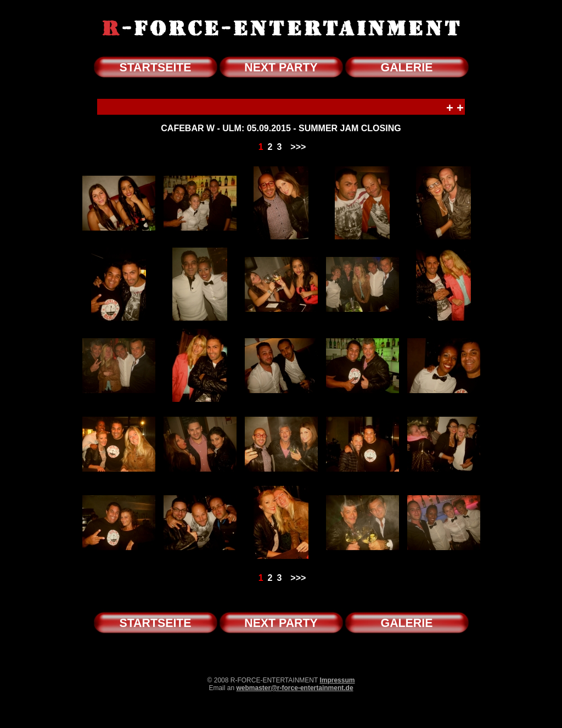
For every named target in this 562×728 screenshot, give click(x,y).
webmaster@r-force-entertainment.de (294, 688)
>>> (298, 147)
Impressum (337, 680)
